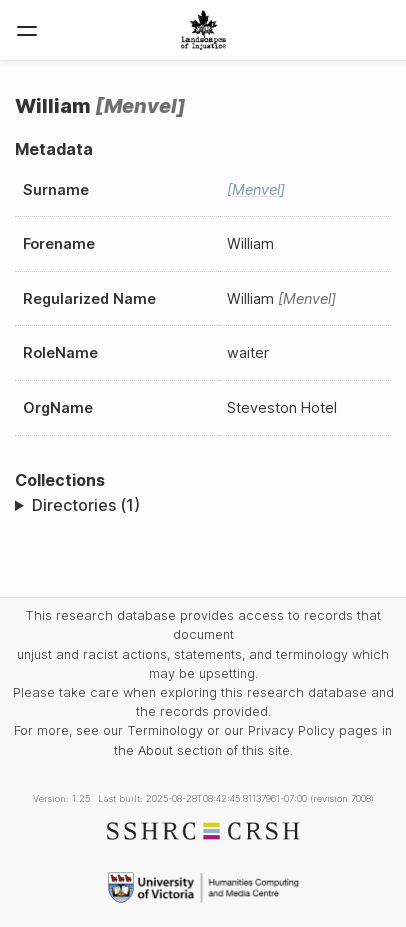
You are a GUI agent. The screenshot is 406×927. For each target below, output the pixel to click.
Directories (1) (86, 505)
